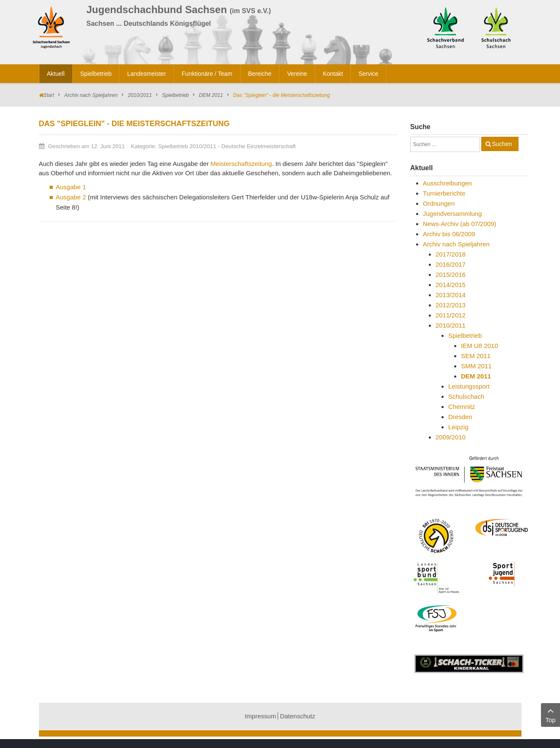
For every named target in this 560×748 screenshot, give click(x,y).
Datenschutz (297, 716)
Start (49, 95)
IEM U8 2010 (480, 346)
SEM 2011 (476, 356)
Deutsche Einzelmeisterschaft (259, 146)
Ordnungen (439, 203)
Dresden (460, 417)
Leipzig (458, 427)
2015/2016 (451, 275)
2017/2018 (451, 254)
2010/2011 (140, 95)
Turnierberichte (444, 193)
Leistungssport (469, 386)
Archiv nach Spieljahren (91, 95)
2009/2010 (451, 437)
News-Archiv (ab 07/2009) (459, 224)
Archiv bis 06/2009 (449, 234)
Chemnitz (462, 407)
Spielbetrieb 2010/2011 (187, 146)
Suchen (502, 144)
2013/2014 (451, 295)
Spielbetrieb (175, 95)
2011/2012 (451, 315)
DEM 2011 (211, 95)
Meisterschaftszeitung (241, 164)
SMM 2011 (476, 366)
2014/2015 (451, 285)
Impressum (260, 716)
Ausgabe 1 (71, 187)
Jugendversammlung (452, 214)
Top (550, 714)
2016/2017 (451, 264)
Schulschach (466, 396)
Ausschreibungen (447, 183)
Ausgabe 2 (71, 197)
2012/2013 (451, 305)
